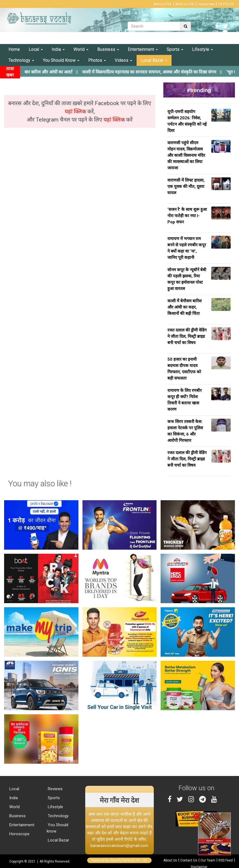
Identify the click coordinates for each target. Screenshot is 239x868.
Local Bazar (154, 60)
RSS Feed (226, 860)
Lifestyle (203, 49)
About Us (170, 860)
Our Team (208, 860)
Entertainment (143, 49)
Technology (21, 60)
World (81, 49)
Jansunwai (206, 4)
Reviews (55, 789)
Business (108, 49)
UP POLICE (226, 4)
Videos (123, 60)
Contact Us (189, 860)
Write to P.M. (163, 4)
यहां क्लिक (76, 111)
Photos (97, 60)
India (58, 49)
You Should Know (61, 60)
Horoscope (19, 834)
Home (14, 49)
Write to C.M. (185, 4)
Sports (175, 49)
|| (160, 72)
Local (36, 49)
